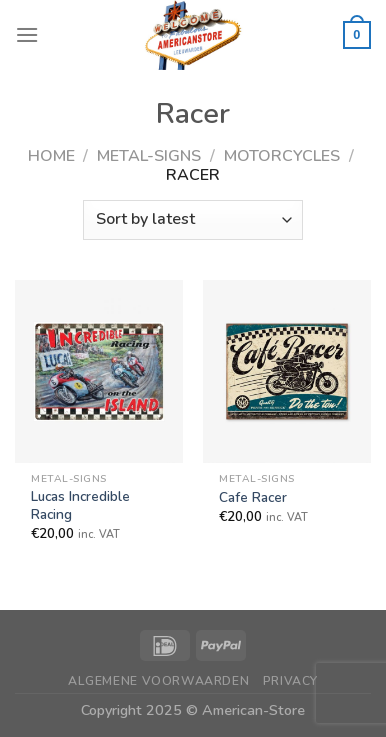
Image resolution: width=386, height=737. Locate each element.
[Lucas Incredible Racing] (99, 371)
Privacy (290, 681)
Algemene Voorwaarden (158, 681)
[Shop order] (192, 220)
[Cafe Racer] (287, 371)
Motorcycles (282, 156)
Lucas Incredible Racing (80, 505)
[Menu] (27, 34)
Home (51, 156)
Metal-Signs (149, 156)
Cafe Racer (253, 498)
